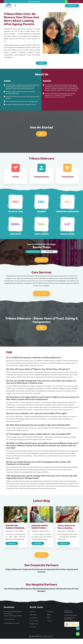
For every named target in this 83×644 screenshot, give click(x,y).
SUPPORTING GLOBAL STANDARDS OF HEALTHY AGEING (15, 529)
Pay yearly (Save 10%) (33, 252)
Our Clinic (33, 628)
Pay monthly (50, 252)
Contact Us (50, 613)
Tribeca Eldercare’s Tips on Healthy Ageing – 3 (66, 529)
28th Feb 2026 (45, 532)
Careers (49, 622)
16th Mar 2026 (19, 532)
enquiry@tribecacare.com (12, 624)
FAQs (49, 619)
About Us (33, 613)
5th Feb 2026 (70, 532)
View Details (41, 294)
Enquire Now (72, 6)
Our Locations (34, 622)
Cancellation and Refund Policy (70, 620)
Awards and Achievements (69, 613)
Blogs (49, 616)
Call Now (42, 63)
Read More (12, 544)
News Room (33, 616)
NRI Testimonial (34, 2)
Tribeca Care (9, 532)
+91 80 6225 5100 (9, 621)
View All (42, 260)
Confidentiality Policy (71, 617)
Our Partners (34, 619)
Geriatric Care (34, 625)
